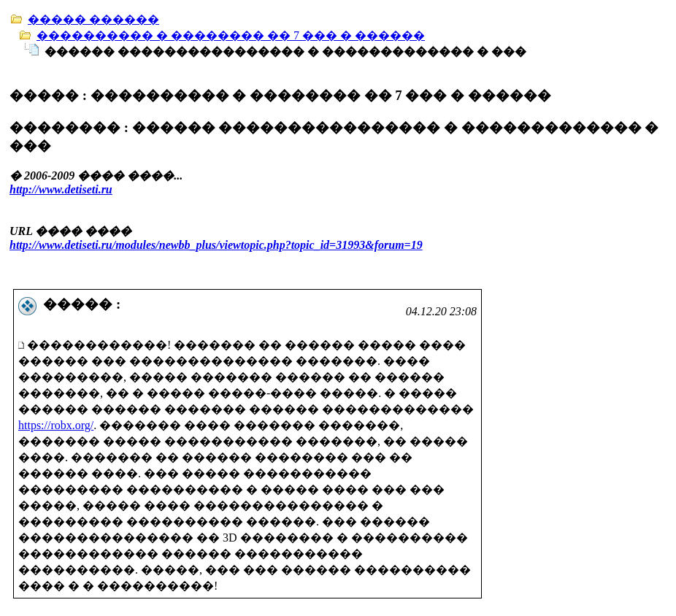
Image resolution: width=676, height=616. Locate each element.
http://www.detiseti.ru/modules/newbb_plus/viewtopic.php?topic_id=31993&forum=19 (216, 245)
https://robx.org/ (56, 425)
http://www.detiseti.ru (61, 189)
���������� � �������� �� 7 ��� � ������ (231, 35)
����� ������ (93, 19)
